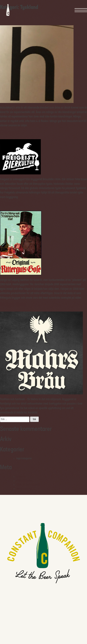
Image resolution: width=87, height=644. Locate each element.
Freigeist (10, 132)
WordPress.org (24, 489)
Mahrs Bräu (13, 305)
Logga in (21, 477)
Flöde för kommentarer (28, 485)
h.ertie (7, 18)
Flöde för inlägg (24, 481)
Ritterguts (12, 204)
